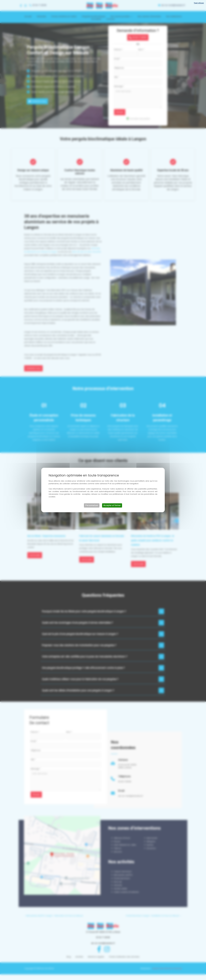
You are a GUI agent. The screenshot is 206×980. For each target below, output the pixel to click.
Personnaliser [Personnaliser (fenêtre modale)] (92, 505)
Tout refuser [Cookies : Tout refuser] (199, 3)
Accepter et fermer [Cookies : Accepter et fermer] (112, 505)
